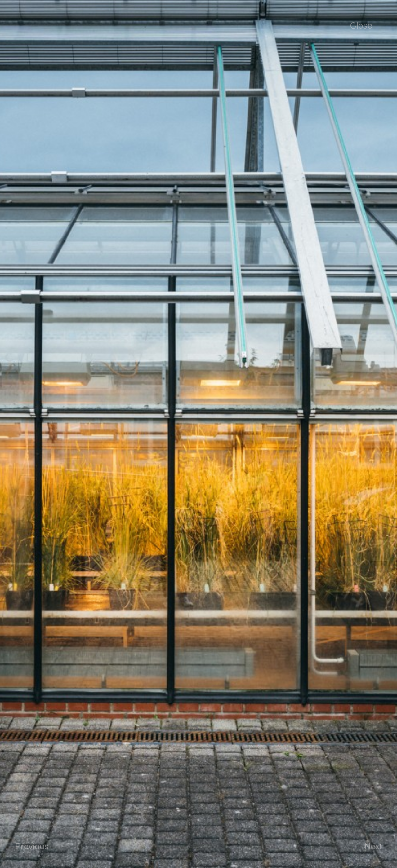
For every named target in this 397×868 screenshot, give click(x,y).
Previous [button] (32, 846)
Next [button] (373, 846)
